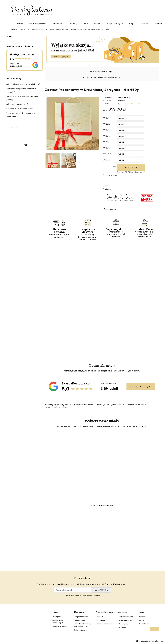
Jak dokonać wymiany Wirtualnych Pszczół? (83, 625)
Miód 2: (106, 124)
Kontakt (142, 617)
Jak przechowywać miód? (17, 104)
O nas (142, 620)
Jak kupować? (58, 617)
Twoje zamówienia (81, 617)
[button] (100, 161)
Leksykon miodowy (125, 617)
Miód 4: (106, 136)
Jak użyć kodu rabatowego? (58, 622)
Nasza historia (145, 624)
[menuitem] (20, 24)
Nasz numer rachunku (104, 624)
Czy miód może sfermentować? (20, 109)
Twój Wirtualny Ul (81, 620)
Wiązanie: (107, 160)
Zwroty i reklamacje (60, 626)
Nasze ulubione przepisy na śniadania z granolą (23, 98)
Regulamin (122, 627)
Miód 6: (106, 148)
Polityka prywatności (126, 620)
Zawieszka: (107, 154)
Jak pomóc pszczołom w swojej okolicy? (23, 84)
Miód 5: (106, 142)
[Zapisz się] (101, 590)
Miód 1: (106, 118)
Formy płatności (102, 620)
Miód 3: (106, 130)
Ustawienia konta (81, 630)
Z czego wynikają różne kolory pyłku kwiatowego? (21, 115)
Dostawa (99, 617)
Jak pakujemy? (123, 624)
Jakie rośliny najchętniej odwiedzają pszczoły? (21, 90)
